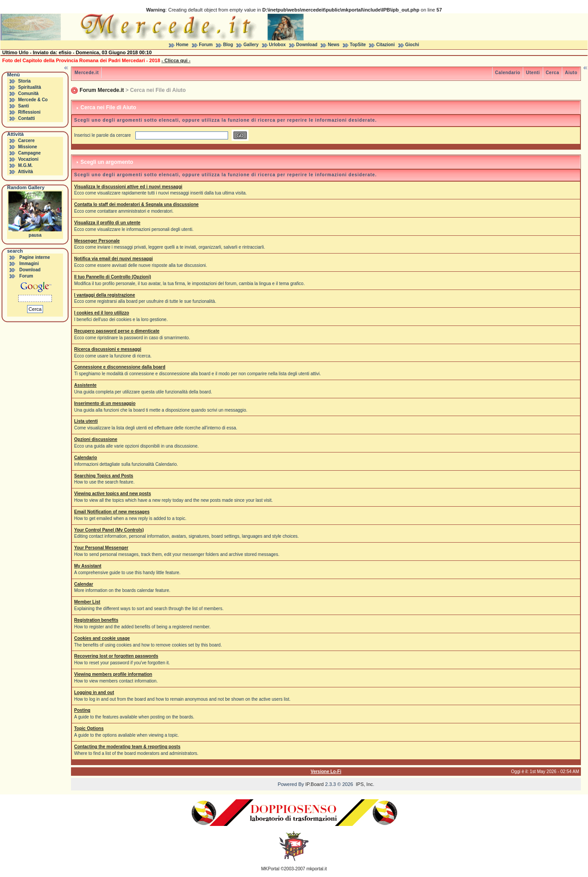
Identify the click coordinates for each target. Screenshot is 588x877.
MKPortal (270, 869)
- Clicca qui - (176, 60)
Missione (28, 147)
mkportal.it (316, 869)
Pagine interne (35, 257)
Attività (25, 172)
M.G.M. (26, 165)
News (334, 45)
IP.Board (314, 784)
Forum (206, 45)
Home (182, 45)
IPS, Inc (365, 784)
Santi (24, 106)
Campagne (30, 153)
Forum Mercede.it (102, 90)
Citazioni (386, 45)
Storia (24, 81)
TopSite (358, 45)
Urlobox (277, 45)
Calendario (508, 73)
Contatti (27, 118)
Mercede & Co (33, 100)
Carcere (26, 141)
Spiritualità (30, 87)
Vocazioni (28, 159)
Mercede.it (87, 73)
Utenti (533, 73)
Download (307, 45)
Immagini (29, 264)
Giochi (412, 45)
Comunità (28, 93)
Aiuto (571, 73)
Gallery (251, 45)
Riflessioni (30, 112)
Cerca (552, 73)
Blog (228, 45)
